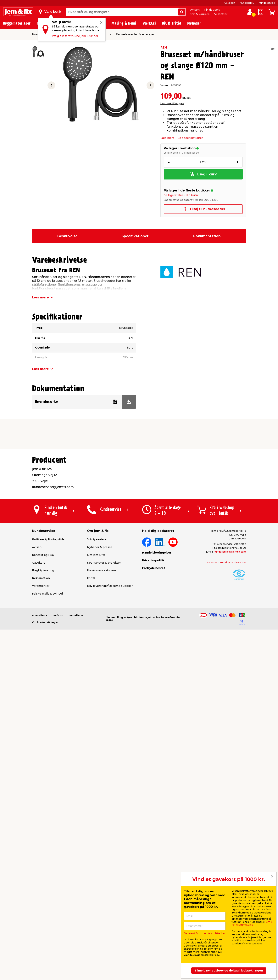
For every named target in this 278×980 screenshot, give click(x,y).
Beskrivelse (67, 236)
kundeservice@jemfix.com (230, 552)
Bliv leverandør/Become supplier (110, 586)
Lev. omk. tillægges (172, 103)
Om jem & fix (96, 555)
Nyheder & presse (100, 547)
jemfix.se (57, 615)
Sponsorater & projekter (104, 563)
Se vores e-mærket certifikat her (227, 563)
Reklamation (41, 578)
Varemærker (41, 586)
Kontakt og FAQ (43, 555)
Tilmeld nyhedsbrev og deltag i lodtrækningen (229, 971)
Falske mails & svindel (47, 594)
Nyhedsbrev (247, 3)
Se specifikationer (190, 138)
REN (164, 47)
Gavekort (230, 3)
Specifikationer (135, 236)
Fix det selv (212, 10)
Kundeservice (267, 3)
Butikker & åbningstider (49, 539)
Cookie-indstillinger (45, 622)
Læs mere (167, 138)
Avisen (195, 10)
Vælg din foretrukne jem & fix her (75, 36)
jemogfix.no (75, 615)
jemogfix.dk (40, 615)
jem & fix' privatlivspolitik (252, 923)
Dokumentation (207, 236)
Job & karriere (200, 14)
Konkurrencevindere (102, 570)
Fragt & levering (43, 570)
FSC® (91, 578)
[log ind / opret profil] (250, 12)
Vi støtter (221, 14)
